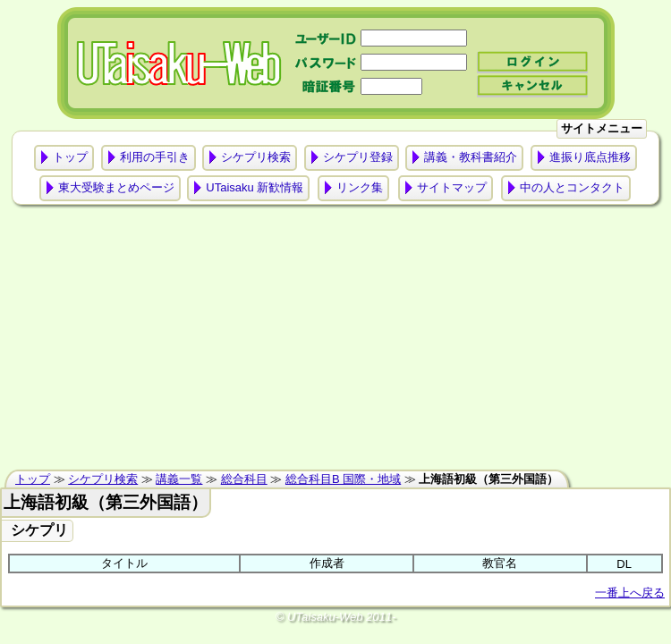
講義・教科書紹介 (471, 157)
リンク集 (360, 187)
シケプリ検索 (256, 157)
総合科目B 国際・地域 (343, 479)
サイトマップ (452, 187)
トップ (70, 157)
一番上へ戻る (630, 593)
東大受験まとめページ (116, 187)
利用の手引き (155, 157)
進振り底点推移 (590, 157)
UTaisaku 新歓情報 (255, 187)
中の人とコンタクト (572, 187)
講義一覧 (179, 479)
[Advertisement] (335, 342)
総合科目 (244, 479)
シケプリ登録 (358, 157)
